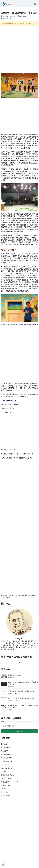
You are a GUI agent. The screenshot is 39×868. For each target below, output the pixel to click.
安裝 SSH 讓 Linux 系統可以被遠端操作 (21, 691)
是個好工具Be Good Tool (10, 782)
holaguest (23, 16)
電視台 (8, 597)
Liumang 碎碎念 (7, 768)
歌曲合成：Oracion (15, 675)
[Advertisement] (19, 49)
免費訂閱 (20, 731)
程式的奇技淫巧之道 (8, 775)
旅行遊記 (10, 18)
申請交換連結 (5, 796)
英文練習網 (5, 792)
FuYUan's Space (7, 778)
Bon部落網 (5, 751)
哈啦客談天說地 (6, 747)
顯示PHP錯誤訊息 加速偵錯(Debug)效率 (21, 698)
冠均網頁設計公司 (7, 761)
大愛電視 (17, 595)
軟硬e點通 (4, 744)
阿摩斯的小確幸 (6, 754)
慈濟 (30, 595)
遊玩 (4, 18)
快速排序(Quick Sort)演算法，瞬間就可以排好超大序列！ (23, 706)
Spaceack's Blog (7, 785)
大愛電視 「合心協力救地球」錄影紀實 (19, 13)
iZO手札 (4, 789)
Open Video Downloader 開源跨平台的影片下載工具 (23, 683)
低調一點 (4, 765)
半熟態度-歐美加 (6, 758)
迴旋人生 (4, 772)
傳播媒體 (25, 595)
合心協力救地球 (8, 595)
